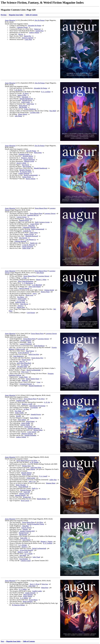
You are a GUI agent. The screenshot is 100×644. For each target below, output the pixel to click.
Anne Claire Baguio (35, 287)
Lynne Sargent (32, 432)
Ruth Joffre (24, 538)
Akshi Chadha (19, 413)
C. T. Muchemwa (28, 283)
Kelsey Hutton (27, 474)
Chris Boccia (24, 304)
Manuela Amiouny (27, 434)
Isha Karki (25, 97)
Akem (29, 342)
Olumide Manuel (26, 473)
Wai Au (21, 34)
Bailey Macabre (21, 485)
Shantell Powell (24, 220)
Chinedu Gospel (26, 561)
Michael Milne (38, 430)
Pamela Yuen (21, 307)
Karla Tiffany (34, 418)
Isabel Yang (30, 104)
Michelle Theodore (25, 170)
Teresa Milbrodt (23, 487)
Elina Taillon (22, 420)
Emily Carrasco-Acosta (42, 222)
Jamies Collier (22, 95)
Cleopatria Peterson (26, 384)
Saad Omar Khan (36, 468)
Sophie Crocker (29, 234)
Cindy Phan (28, 39)
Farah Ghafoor (31, 469)
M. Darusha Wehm (26, 172)
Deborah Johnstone (34, 428)
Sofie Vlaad (36, 557)
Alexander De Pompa (34, 26)
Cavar (38, 382)
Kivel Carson (25, 501)
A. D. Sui (47, 402)
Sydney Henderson (30, 109)
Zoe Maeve (21, 297)
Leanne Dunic (23, 377)
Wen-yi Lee (25, 372)
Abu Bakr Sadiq (22, 367)
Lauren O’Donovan (26, 344)
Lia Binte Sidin (35, 112)
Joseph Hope (28, 427)
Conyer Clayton (22, 217)
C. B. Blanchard (37, 285)
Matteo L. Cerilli (27, 404)
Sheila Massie (23, 106)
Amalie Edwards (30, 593)
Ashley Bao (53, 480)
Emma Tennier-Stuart (33, 379)
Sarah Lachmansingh (38, 229)
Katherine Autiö (20, 302)
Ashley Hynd (26, 248)
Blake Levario (21, 349)
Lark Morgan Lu (31, 240)
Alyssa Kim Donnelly (26, 550)
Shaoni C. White (41, 280)
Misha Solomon (28, 601)
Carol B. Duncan (24, 288)
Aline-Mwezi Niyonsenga (37, 406)
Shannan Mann (51, 483)
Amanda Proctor (36, 414)
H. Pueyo (26, 93)
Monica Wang (45, 292)
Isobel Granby (26, 102)
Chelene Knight (49, 290)
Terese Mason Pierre (41, 208)
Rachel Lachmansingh (31, 175)
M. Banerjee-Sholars (18, 605)
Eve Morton (25, 365)
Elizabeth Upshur (24, 154)
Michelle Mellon (28, 156)
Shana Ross (45, 588)
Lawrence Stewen (50, 213)
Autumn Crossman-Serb (27, 531)
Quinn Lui (37, 29)
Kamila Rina (39, 31)
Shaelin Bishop (42, 499)
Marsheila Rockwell (32, 236)
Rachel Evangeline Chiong (36, 524)
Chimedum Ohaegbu (29, 227)
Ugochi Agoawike (28, 246)
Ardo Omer (32, 586)
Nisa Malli (53, 111)
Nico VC (22, 361)
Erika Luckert (31, 478)
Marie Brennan (28, 595)
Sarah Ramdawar (39, 346)
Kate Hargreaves (19, 356)
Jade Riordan (23, 107)
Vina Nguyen (23, 238)
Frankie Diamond (24, 173)
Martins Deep (26, 466)
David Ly (21, 306)
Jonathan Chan (21, 401)
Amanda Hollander (30, 435)
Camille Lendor (37, 591)
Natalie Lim (34, 243)
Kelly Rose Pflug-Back (24, 363)
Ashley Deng (34, 233)
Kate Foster (29, 219)
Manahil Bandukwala (26, 99)
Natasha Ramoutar (29, 160)
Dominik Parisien (26, 490)
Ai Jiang (26, 409)
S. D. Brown (18, 90)
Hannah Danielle (20, 495)
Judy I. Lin (32, 481)
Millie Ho (25, 380)
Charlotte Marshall (20, 241)
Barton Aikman (31, 179)
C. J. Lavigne (21, 300)
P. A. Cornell (43, 476)
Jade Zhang (18, 116)
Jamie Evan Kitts (34, 354)
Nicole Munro (33, 600)
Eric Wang (18, 411)
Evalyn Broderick (23, 353)
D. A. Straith (29, 554)
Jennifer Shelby (25, 425)
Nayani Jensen (26, 360)
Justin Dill (27, 492)
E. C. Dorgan (23, 545)
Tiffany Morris (23, 114)
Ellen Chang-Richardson (26, 281)
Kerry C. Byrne (35, 584)
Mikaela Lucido (29, 161)
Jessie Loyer (29, 295)
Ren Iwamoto (27, 166)
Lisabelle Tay (27, 231)
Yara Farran (25, 165)
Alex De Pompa (39, 20)
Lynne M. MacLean (29, 245)
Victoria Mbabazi (26, 340)
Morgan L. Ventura (27, 158)
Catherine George (22, 27)
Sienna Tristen (27, 177)
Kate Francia (27, 540)
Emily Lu (35, 488)
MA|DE (18, 416)
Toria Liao (45, 584)
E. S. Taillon (23, 589)
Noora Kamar (30, 421)
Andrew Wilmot (34, 32)
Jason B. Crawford (28, 38)
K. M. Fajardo (34, 462)
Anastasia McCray (33, 215)
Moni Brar (31, 226)
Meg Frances (30, 351)
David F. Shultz (21, 163)
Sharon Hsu (27, 36)
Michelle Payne (27, 100)
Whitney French (24, 494)
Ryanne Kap (27, 497)
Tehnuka (25, 529)
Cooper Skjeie (34, 224)
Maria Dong (38, 153)
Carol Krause (31, 313)
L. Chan (24, 278)
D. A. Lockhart (46, 92)
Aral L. (35, 293)
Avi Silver (42, 399)
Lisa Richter (34, 407)
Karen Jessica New (37, 358)
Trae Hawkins (24, 559)
